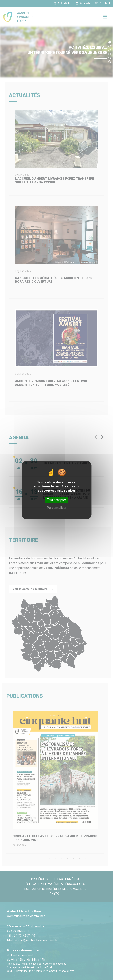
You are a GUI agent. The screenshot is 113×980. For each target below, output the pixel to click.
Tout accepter (56, 500)
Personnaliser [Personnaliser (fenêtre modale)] (57, 508)
